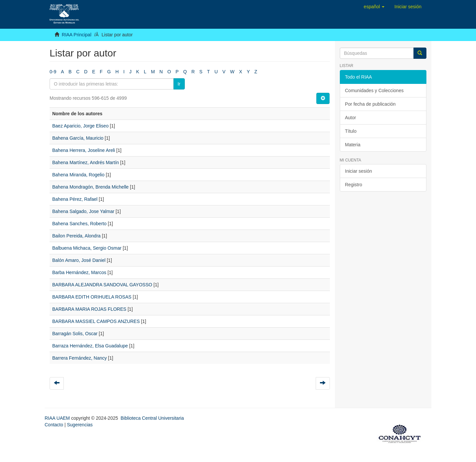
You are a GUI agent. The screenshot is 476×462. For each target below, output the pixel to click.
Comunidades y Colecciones (374, 90)
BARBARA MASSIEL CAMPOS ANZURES (96, 321)
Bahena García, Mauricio (78, 138)
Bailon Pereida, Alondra (76, 236)
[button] (374, 7)
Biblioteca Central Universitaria (152, 418)
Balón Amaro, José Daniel (79, 260)
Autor (351, 118)
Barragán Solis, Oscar (75, 334)
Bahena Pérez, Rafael (75, 199)
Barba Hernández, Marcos (79, 272)
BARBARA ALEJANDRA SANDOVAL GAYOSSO (102, 285)
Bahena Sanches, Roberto (79, 224)
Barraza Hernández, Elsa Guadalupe (90, 346)
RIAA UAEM (58, 418)
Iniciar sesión (359, 171)
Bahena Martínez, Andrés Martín (86, 162)
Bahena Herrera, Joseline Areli (84, 150)
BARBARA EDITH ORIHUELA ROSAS (92, 297)
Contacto (54, 425)
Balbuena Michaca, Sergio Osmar (87, 248)
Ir (179, 84)
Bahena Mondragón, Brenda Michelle (90, 187)
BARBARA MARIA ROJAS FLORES (89, 309)
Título (351, 131)
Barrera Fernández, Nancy (79, 358)
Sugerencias (80, 425)
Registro (354, 185)
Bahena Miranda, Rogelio (78, 175)
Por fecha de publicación (370, 104)
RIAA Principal (77, 35)
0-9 (53, 72)
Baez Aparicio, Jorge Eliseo (80, 126)
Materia (353, 145)
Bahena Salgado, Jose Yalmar (83, 211)
